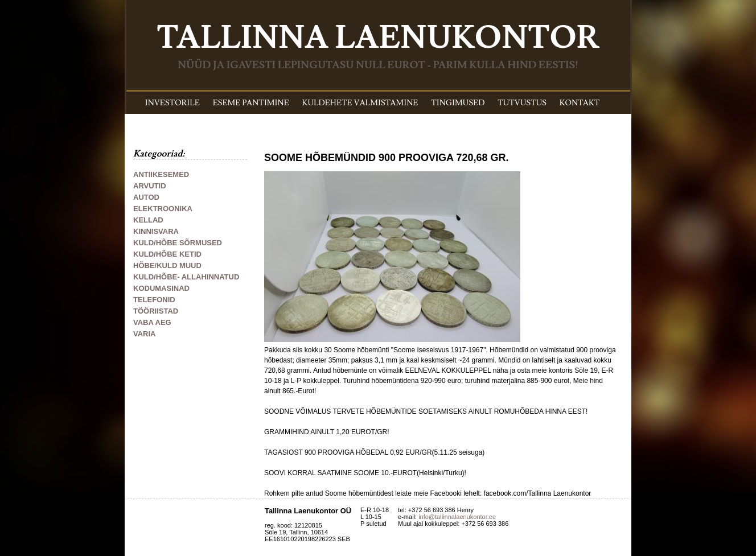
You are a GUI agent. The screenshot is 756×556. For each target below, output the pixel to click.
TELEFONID (154, 300)
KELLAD (148, 220)
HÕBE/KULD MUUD (167, 265)
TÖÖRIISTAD (156, 311)
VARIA (144, 334)
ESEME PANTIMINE (251, 103)
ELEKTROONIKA (163, 209)
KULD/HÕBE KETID (167, 254)
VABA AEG (152, 322)
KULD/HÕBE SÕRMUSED (178, 243)
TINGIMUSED (458, 103)
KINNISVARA (156, 231)
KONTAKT (580, 103)
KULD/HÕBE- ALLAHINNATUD (186, 277)
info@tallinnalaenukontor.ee (457, 517)
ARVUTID (150, 186)
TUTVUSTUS (522, 103)
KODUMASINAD (161, 288)
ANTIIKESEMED (161, 174)
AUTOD (146, 197)
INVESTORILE (172, 103)
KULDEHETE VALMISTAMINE (360, 103)
